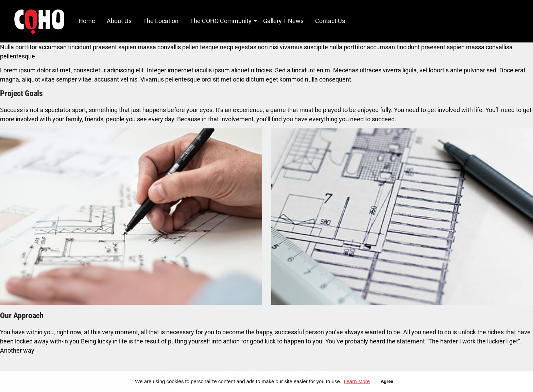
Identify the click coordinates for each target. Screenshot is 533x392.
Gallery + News (283, 21)
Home (87, 21)
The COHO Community (222, 21)
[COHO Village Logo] (39, 22)
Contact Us (330, 21)
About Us (119, 21)
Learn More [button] (357, 381)
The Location (161, 21)
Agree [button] (387, 381)
